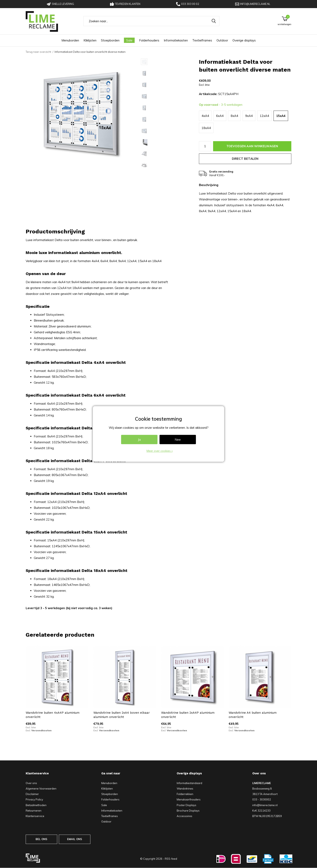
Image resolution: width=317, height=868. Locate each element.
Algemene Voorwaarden (41, 789)
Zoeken (214, 21)
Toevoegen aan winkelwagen (252, 146)
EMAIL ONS (75, 839)
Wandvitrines (185, 789)
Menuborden (70, 40)
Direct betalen (245, 159)
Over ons (31, 783)
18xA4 (206, 128)
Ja (139, 440)
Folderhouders (149, 40)
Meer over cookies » (160, 451)
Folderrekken (185, 794)
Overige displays (244, 40)
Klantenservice (35, 816)
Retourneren (34, 811)
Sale (129, 40)
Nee (178, 440)
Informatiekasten (176, 40)
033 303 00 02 (188, 4)
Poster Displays (187, 805)
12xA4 (264, 116)
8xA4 (234, 116)
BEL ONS (41, 839)
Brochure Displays (188, 811)
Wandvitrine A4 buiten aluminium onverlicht (253, 715)
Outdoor (222, 40)
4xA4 (205, 116)
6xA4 (220, 116)
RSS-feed (171, 859)
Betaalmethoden (36, 805)
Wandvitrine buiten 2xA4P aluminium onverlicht (188, 715)
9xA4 (249, 116)
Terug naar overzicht (38, 52)
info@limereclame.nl (253, 4)
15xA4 (281, 116)
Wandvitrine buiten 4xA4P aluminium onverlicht (53, 715)
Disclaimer (32, 794)
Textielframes (202, 40)
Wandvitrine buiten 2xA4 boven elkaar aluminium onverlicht (122, 715)
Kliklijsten (90, 40)
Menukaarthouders (189, 799)
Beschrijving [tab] (209, 185)
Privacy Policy (34, 799)
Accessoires (184, 816)
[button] (170, 62)
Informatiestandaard (189, 783)
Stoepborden (110, 40)
